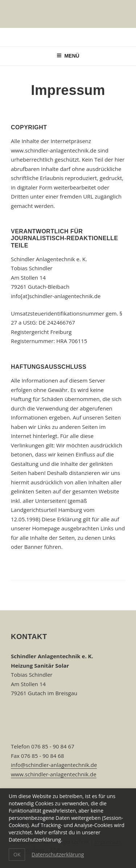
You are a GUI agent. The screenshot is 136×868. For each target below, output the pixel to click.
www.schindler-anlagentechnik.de (54, 774)
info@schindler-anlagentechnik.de (54, 765)
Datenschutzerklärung (58, 854)
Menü (68, 56)
